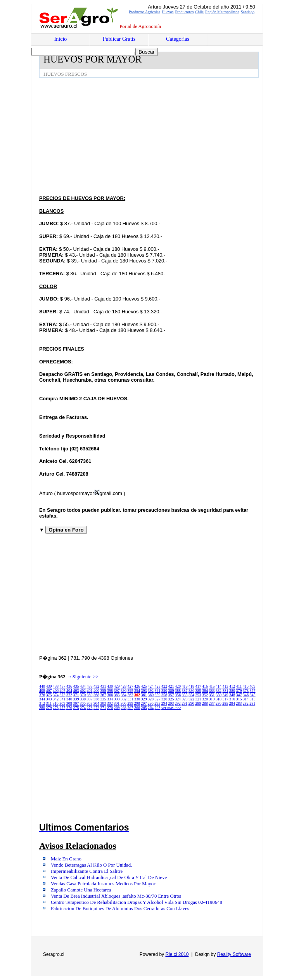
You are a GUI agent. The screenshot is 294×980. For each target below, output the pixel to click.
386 (191, 691)
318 (219, 699)
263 (158, 708)
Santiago (248, 12)
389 (171, 691)
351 (212, 695)
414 (219, 686)
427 (131, 686)
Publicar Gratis (119, 39)
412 (232, 686)
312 (42, 703)
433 (90, 686)
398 (110, 691)
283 (239, 703)
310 (56, 703)
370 (83, 695)
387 (185, 691)
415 (212, 686)
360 (151, 695)
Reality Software (234, 954)
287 (212, 703)
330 (137, 699)
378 (246, 691)
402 (83, 691)
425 (144, 686)
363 (131, 695)
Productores (185, 12)
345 (253, 695)
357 (171, 695)
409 (252, 686)
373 (63, 695)
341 (63, 699)
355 (185, 695)
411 (239, 686)
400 (96, 691)
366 (110, 695)
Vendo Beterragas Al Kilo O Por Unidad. (91, 865)
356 (178, 695)
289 (198, 703)
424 (151, 686)
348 (232, 695)
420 (178, 686)
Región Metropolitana (222, 12)
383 (212, 691)
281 (252, 703)
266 (137, 708)
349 (226, 695)
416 (205, 686)
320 (205, 699)
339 (76, 699)
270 (110, 708)
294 (164, 703)
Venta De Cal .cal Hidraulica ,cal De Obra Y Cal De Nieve (109, 877)
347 (239, 695)
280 (42, 708)
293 (171, 703)
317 (226, 699)
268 (124, 708)
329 (144, 699)
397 (117, 691)
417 (198, 686)
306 (83, 703)
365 (117, 695)
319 (212, 699)
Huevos (168, 12)
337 (90, 699)
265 (144, 708)
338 (83, 699)
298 (137, 703)
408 (42, 691)
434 (83, 686)
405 (63, 691)
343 (49, 699)
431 (103, 686)
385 (198, 691)
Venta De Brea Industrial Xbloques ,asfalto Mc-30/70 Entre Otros (116, 896)
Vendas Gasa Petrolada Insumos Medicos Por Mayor (103, 884)
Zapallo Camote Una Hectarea (81, 890)
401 (90, 691)
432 (96, 686)
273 (90, 708)
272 (96, 708)
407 (49, 691)
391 (158, 691)
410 (246, 686)
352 (205, 695)
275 (76, 708)
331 (131, 699)
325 (171, 699)
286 (219, 703)
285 (225, 703)
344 (42, 699)
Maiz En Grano (66, 859)
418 (191, 686)
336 (96, 699)
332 (124, 699)
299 (130, 703)
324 (178, 699)
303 (103, 703)
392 (151, 691)
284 (232, 703)
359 (158, 695)
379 (239, 691)
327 (158, 699)
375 (49, 695)
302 (110, 703)
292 (178, 703)
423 (158, 686)
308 (69, 703)
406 (56, 691)
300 (124, 703)
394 (137, 691)
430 (110, 686)
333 (117, 699)
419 (185, 686)
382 (219, 691)
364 (124, 695)
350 (219, 695)
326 (164, 699)
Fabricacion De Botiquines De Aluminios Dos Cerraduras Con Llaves (120, 909)
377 (253, 691)
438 (56, 686)
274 (83, 708)
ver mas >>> (171, 708)
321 (198, 699)
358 (164, 695)
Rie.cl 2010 (177, 954)
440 (42, 686)
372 (69, 695)
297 (144, 703)
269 (117, 708)
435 (76, 686)
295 (157, 703)
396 (124, 691)
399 (103, 691)
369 (90, 695)
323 (185, 699)
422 (164, 686)
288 (205, 703)
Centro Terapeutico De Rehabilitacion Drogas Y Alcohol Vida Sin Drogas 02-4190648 (137, 902)
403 (76, 691)
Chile (199, 12)
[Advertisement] (167, 136)
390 (164, 691)
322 (191, 699)
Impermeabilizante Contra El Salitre (87, 871)
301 (117, 703)
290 (191, 703)
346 (246, 695)
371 (76, 695)
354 (191, 695)
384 (205, 691)
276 (69, 708)
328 (151, 699)
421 (171, 686)
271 (103, 708)
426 (137, 686)
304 (96, 703)
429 (117, 686)
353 (198, 695)
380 (232, 691)
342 (56, 699)
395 (131, 691)
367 (103, 695)
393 (144, 691)
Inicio (61, 39)
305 (89, 703)
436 (69, 686)
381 (226, 691)
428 (124, 686)
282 (246, 703)
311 (49, 703)
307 (76, 703)
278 (56, 708)
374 (56, 695)
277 (63, 708)
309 (62, 703)
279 (49, 708)
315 (239, 699)
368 (96, 695)
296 (151, 703)
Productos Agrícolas (144, 12)
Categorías (178, 39)
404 (69, 691)
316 (232, 699)
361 (144, 695)
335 (103, 699)
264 (151, 708)
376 (42, 695)
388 (178, 691)
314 (246, 699)
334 (110, 699)
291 (184, 703)
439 (49, 686)
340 (69, 699)
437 (63, 686)
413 (226, 686)
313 (253, 699)
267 (131, 708)
